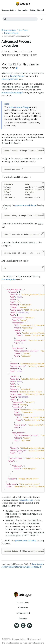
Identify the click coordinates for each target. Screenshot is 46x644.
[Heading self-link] (16, 68)
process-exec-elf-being (26, 541)
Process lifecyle (11, 33)
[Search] (20, 19)
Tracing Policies (17, 76)
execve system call (10, 79)
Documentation (9, 30)
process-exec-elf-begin (12, 93)
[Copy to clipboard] (43, 149)
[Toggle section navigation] (42, 19)
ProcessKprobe (9, 279)
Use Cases (23, 30)
